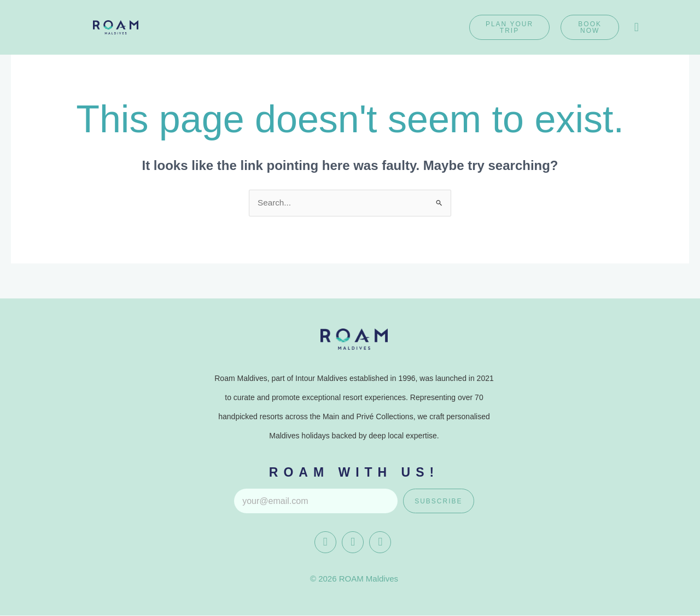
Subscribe (438, 502)
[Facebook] (325, 543)
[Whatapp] (380, 543)
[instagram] (353, 543)
